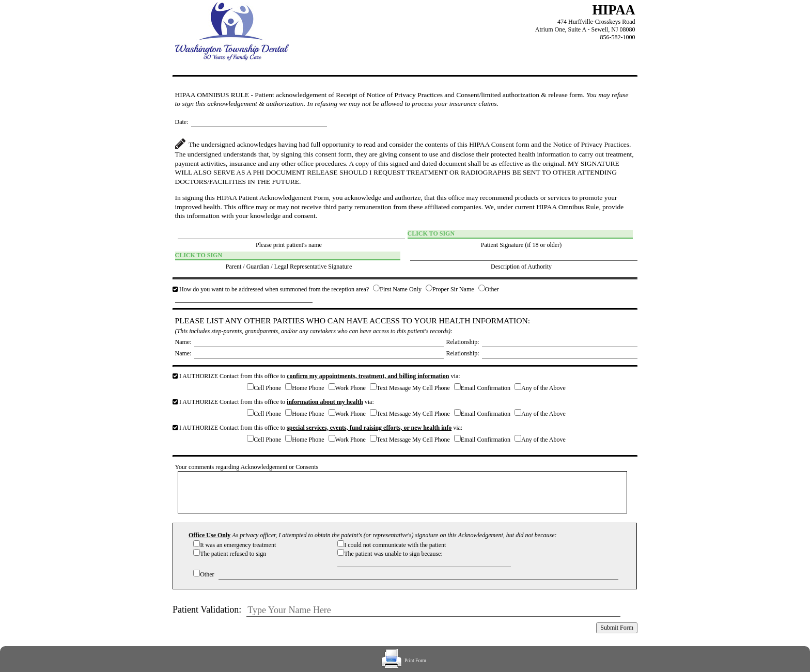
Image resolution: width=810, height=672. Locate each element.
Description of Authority (521, 267)
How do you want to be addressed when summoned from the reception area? (271, 289)
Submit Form (617, 628)
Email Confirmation (486, 388)
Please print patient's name (289, 245)
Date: (182, 122)
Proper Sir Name (453, 289)
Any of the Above (543, 388)
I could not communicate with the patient (395, 545)
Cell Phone (267, 388)
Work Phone (351, 388)
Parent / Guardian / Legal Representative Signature (289, 267)
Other (492, 289)
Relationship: (463, 342)
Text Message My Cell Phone (413, 388)
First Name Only (401, 289)
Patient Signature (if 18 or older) (521, 245)
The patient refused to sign (233, 554)
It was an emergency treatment (238, 545)
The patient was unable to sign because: (393, 554)
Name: (183, 342)
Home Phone (308, 388)
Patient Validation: (207, 610)
